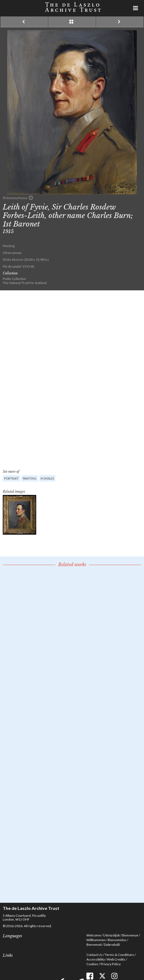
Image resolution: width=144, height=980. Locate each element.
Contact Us (94, 955)
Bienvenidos (117, 940)
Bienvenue (130, 935)
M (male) (47, 478)
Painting (30, 478)
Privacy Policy (111, 964)
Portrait (11, 478)
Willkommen (96, 940)
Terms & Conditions (119, 955)
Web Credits (116, 959)
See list (72, 22)
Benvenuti (94, 945)
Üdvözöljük (111, 935)
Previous (24, 22)
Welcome (94, 935)
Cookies (92, 964)
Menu (136, 8)
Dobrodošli (112, 945)
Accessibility (96, 959)
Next (120, 22)
